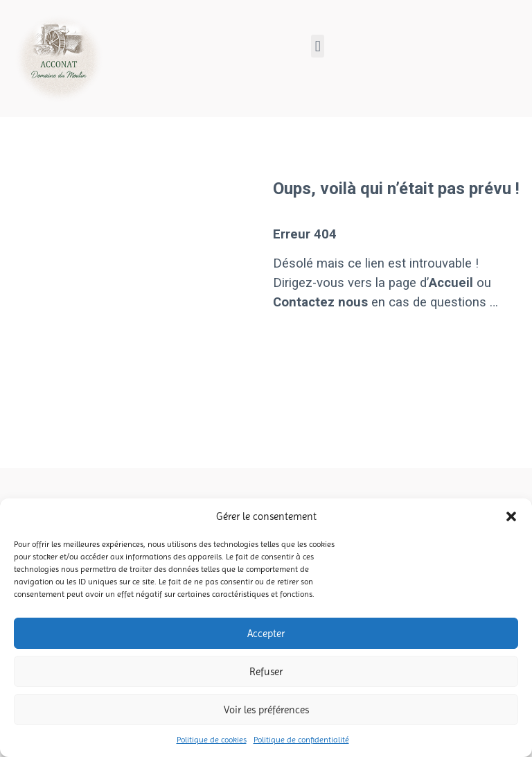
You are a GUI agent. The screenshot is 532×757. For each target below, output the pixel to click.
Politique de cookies (212, 740)
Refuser (266, 672)
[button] (511, 516)
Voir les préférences (266, 710)
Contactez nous (320, 302)
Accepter (266, 634)
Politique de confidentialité (301, 740)
